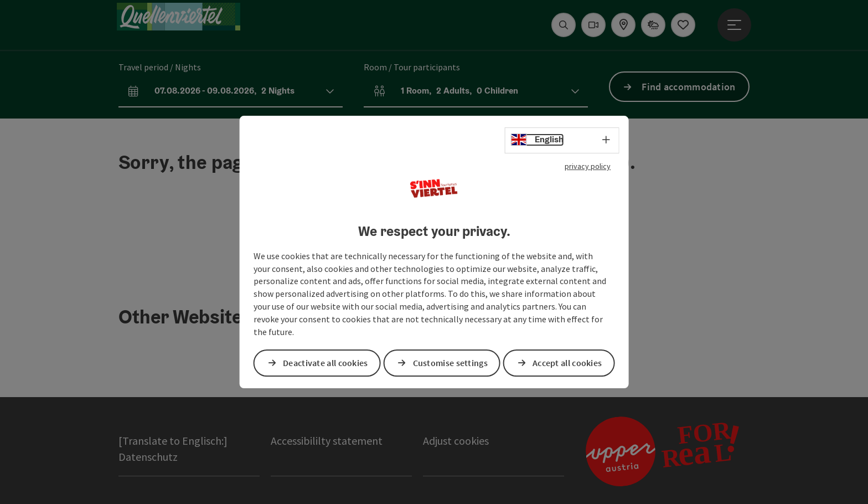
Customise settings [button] (450, 363)
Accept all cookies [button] (567, 363)
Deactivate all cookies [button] (325, 363)
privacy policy (588, 166)
